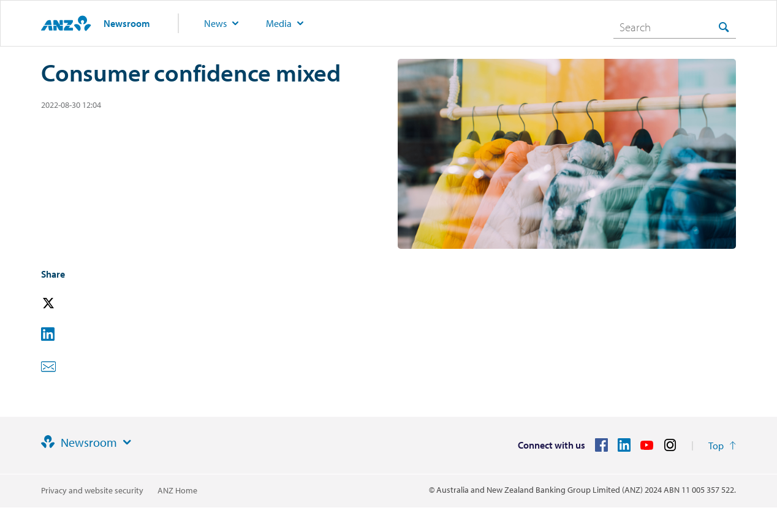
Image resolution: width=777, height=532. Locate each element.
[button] (66, 304)
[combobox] (675, 27)
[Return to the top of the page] (722, 446)
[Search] (675, 27)
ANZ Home (177, 490)
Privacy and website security (92, 490)
